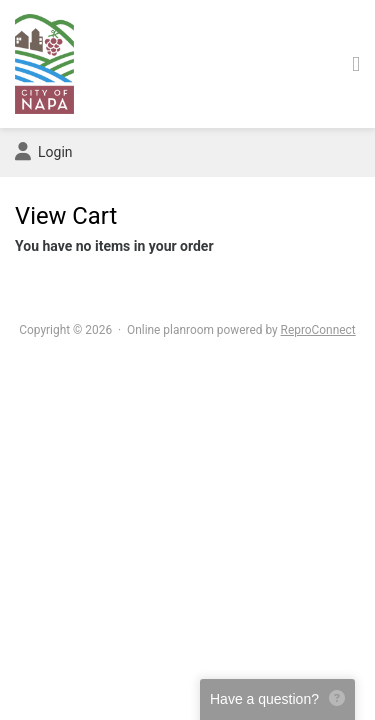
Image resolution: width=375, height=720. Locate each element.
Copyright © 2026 (65, 330)
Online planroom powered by (241, 330)
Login (44, 152)
